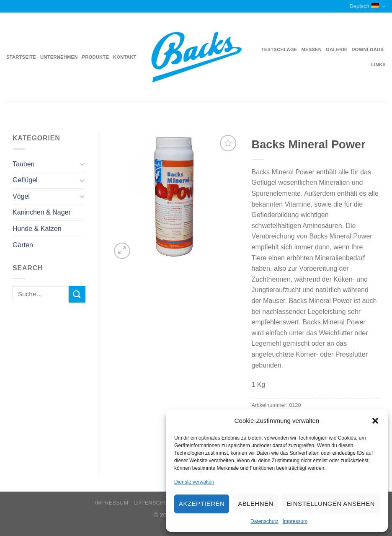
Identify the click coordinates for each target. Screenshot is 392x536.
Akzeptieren (202, 504)
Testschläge (279, 49)
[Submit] (77, 294)
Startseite (21, 57)
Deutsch (368, 6)
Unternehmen (59, 57)
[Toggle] (82, 164)
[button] (375, 421)
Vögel (21, 196)
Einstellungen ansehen (331, 504)
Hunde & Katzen (37, 229)
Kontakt (125, 57)
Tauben (24, 164)
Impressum (295, 521)
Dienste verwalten (194, 482)
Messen (312, 49)
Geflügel (25, 180)
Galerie (337, 49)
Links (378, 65)
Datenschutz (264, 521)
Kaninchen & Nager (42, 212)
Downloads (367, 49)
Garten (23, 245)
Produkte (96, 57)
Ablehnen (255, 504)
